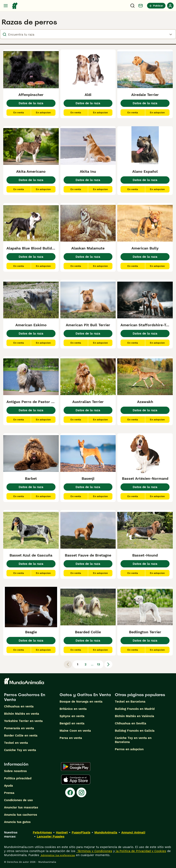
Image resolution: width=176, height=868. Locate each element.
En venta (19, 113)
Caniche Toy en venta (20, 750)
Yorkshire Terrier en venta (23, 721)
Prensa (9, 793)
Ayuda (9, 786)
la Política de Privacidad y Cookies (140, 851)
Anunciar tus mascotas (21, 807)
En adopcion (43, 113)
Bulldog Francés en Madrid (135, 709)
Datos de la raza (31, 103)
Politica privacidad (18, 778)
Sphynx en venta (72, 716)
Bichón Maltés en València (134, 716)
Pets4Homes (42, 832)
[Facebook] (70, 792)
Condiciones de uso (18, 800)
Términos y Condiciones (94, 851)
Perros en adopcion (129, 749)
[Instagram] (81, 792)
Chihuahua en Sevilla (131, 723)
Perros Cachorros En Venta (25, 697)
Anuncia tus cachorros (21, 815)
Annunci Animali (133, 832)
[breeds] (88, 34)
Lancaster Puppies (51, 836)
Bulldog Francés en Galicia (135, 731)
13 (99, 664)
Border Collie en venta (21, 735)
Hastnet (62, 832)
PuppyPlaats (81, 832)
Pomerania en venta (19, 728)
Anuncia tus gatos (17, 822)
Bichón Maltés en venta (22, 714)
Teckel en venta (16, 743)
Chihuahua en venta (19, 706)
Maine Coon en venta (75, 731)
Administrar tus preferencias (58, 855)
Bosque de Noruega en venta (81, 702)
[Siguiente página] (108, 664)
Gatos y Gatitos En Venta (85, 695)
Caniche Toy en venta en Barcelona (133, 740)
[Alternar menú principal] (6, 6)
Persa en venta (71, 738)
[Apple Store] (76, 780)
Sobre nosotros (15, 771)
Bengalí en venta (72, 723)
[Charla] (141, 6)
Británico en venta (73, 709)
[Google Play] (76, 767)
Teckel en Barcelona (130, 702)
